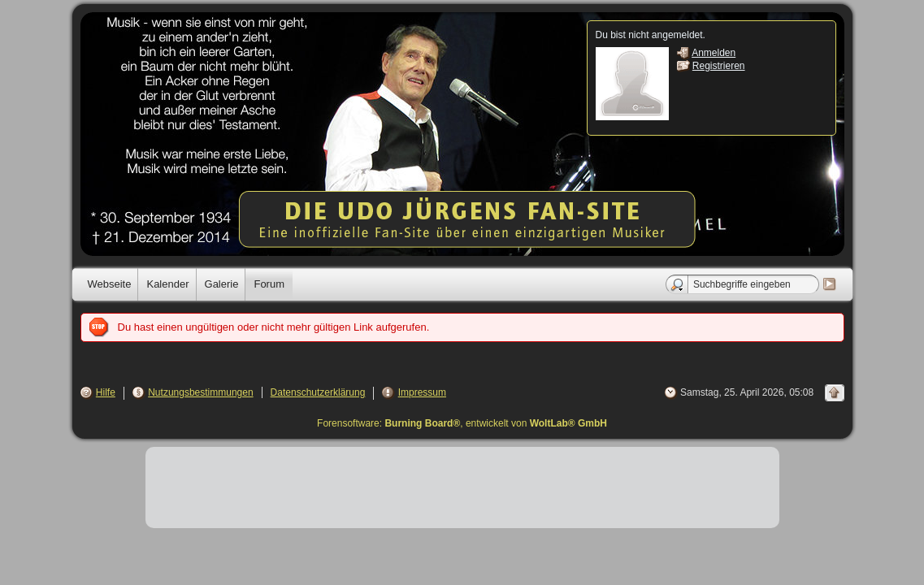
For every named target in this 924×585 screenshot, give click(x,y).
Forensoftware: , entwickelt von (462, 423)
